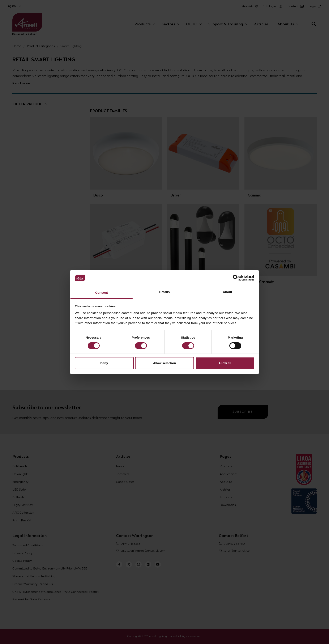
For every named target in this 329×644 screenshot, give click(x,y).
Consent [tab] (102, 293)
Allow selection (164, 363)
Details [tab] (164, 292)
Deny (104, 363)
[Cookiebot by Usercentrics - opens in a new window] (236, 278)
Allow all (225, 363)
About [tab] (227, 292)
